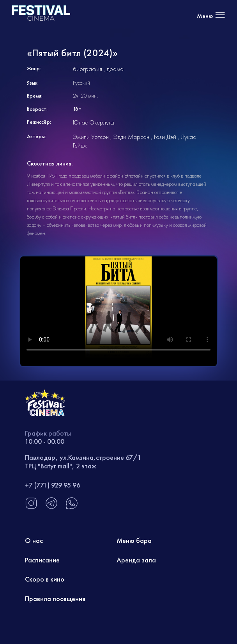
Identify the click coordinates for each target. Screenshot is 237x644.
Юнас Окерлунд (94, 122)
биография (88, 69)
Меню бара (134, 540)
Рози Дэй (165, 137)
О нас (34, 540)
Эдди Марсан (131, 137)
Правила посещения (55, 599)
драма (115, 69)
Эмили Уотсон (91, 137)
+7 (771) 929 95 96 (53, 485)
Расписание (42, 560)
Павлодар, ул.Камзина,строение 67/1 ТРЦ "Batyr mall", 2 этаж (83, 462)
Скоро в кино (45, 579)
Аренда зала (136, 560)
